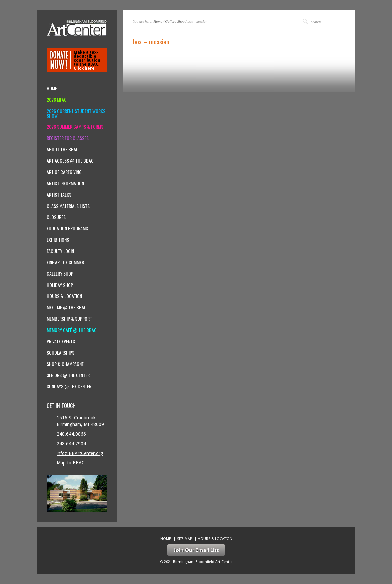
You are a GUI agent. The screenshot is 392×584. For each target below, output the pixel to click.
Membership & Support (69, 319)
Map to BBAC (71, 463)
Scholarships (61, 353)
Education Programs (67, 228)
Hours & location (64, 296)
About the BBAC (63, 149)
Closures (56, 217)
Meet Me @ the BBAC (67, 307)
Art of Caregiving (64, 172)
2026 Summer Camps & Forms (75, 127)
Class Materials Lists (68, 206)
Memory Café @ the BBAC (72, 330)
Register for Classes (68, 138)
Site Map (184, 539)
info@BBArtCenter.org (80, 453)
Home (158, 21)
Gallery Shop (175, 21)
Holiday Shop (60, 285)
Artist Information (65, 183)
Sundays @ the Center (69, 386)
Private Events (61, 341)
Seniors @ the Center (68, 375)
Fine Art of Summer (65, 262)
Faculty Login (60, 251)
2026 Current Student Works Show (76, 113)
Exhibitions (58, 240)
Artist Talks (59, 195)
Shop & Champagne (65, 364)
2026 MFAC (57, 100)
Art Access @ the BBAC (70, 161)
